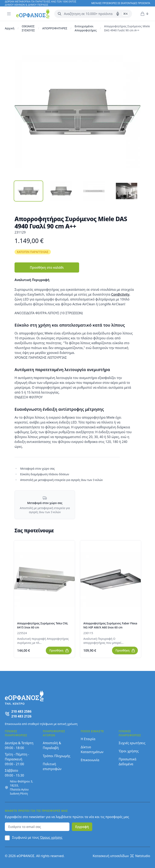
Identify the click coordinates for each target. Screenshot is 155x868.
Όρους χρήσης (51, 837)
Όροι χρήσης (129, 751)
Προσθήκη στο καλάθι (47, 267)
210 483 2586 (21, 711)
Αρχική (10, 28)
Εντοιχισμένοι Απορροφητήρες (86, 28)
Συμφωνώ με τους (37, 837)
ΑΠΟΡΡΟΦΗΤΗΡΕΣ (55, 28)
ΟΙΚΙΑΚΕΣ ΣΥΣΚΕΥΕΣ (28, 28)
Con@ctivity (120, 294)
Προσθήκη (59, 650)
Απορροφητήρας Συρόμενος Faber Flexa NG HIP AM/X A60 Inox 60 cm (110, 625)
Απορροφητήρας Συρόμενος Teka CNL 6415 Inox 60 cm (43, 625)
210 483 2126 (21, 716)
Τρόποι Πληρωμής (57, 756)
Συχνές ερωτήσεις (132, 743)
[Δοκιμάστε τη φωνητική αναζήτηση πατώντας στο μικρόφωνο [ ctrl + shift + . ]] (118, 14)
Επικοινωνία (90, 760)
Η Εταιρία (88, 739)
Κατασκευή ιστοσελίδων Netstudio (121, 856)
